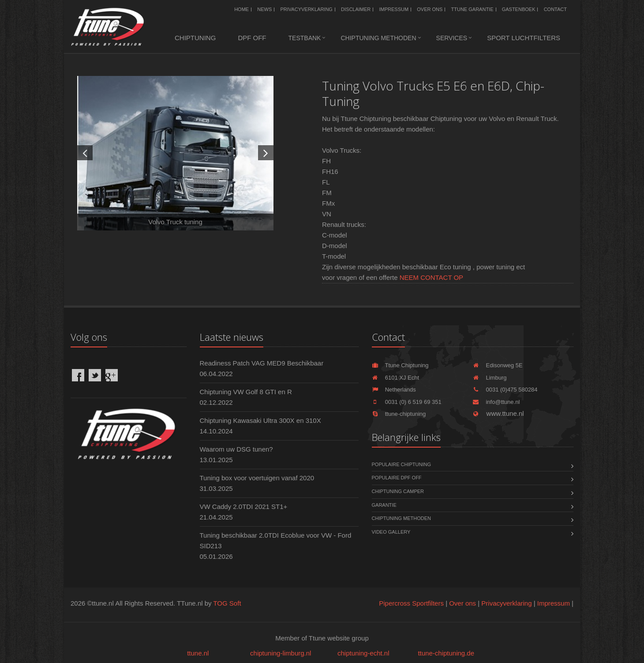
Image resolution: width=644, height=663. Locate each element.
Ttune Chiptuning (400, 365)
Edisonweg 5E (497, 365)
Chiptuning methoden (378, 38)
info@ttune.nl (496, 402)
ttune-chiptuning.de (446, 653)
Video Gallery (391, 532)
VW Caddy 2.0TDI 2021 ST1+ (244, 507)
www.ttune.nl (498, 413)
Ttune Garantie (472, 9)
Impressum (394, 9)
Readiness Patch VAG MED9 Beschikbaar (262, 363)
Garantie (384, 505)
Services (452, 38)
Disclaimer (356, 9)
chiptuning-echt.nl (363, 653)
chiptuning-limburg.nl (281, 653)
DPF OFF (252, 38)
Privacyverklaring (307, 9)
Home (241, 9)
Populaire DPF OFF (397, 478)
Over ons (430, 9)
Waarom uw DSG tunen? (236, 449)
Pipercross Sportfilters (411, 603)
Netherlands (394, 390)
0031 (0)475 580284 (505, 390)
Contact (555, 9)
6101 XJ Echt (396, 378)
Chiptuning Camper (398, 491)
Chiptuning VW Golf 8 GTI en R (246, 392)
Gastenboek (519, 9)
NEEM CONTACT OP (431, 277)
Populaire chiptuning (401, 464)
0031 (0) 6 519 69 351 (407, 402)
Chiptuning (195, 38)
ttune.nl (198, 653)
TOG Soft (227, 603)
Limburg (489, 378)
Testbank (305, 38)
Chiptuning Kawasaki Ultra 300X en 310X (260, 420)
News (264, 9)
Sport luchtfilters (524, 38)
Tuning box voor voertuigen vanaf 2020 (257, 478)
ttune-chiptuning (399, 414)
